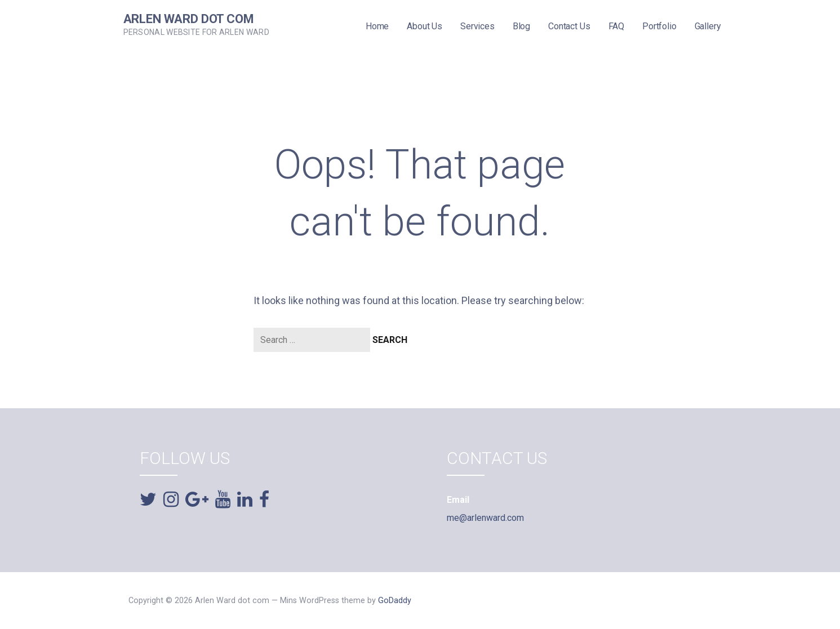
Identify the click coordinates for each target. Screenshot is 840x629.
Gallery (708, 26)
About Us (425, 26)
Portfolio (659, 26)
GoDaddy (395, 601)
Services (477, 26)
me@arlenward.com (485, 518)
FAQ (617, 26)
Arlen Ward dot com (189, 19)
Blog (521, 26)
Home (377, 26)
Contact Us (569, 26)
